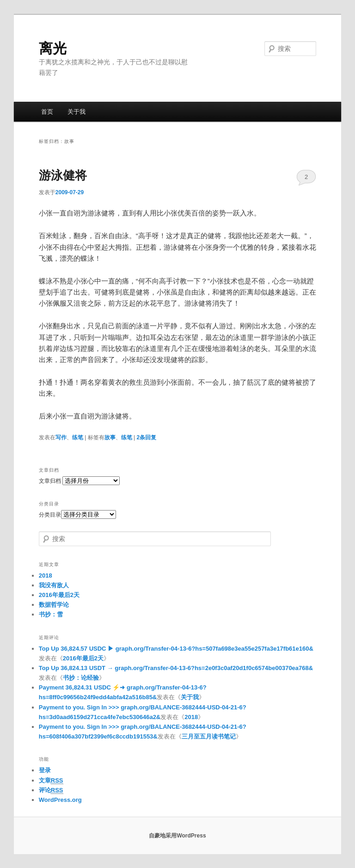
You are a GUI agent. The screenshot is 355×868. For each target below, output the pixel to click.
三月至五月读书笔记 (209, 736)
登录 (45, 770)
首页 (47, 112)
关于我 (77, 112)
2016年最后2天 (59, 595)
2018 (46, 576)
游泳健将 (63, 175)
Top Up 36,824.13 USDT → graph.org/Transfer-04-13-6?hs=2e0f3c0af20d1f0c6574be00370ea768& (176, 668)
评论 (51, 790)
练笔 (78, 437)
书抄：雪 (51, 614)
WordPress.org (60, 800)
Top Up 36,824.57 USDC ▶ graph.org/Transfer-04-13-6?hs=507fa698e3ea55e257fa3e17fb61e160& (176, 649)
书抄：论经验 (81, 678)
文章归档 (50, 481)
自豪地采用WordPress (177, 836)
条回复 (146, 437)
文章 (51, 781)
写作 (61, 437)
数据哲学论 (54, 605)
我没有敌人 (54, 585)
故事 (110, 437)
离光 (53, 48)
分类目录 (50, 515)
